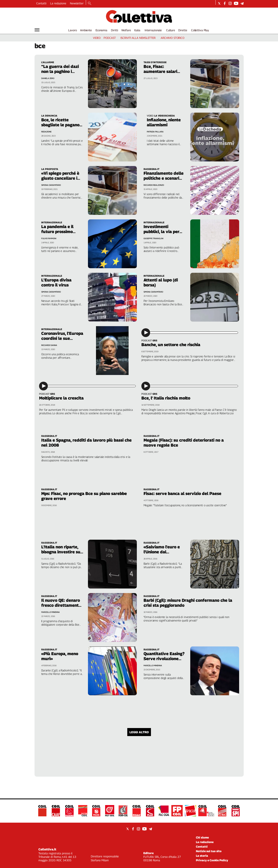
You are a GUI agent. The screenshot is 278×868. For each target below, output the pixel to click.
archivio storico (173, 38)
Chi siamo (202, 837)
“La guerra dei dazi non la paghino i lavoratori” (60, 71)
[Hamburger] (37, 30)
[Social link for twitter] (219, 3)
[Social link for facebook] (225, 3)
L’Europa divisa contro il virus (56, 282)
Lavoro (72, 30)
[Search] (90, 4)
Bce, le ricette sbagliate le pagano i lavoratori (61, 125)
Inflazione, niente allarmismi (164, 122)
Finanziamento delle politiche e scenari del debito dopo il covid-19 (164, 181)
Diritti (114, 30)
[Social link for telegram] (242, 3)
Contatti (41, 3)
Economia (101, 30)
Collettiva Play (200, 30)
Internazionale (153, 30)
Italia (137, 30)
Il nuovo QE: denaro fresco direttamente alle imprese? (61, 605)
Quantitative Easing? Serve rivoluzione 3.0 (164, 659)
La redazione (58, 3)
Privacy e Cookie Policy (212, 860)
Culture (171, 30)
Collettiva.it (47, 849)
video (97, 38)
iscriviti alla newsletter (138, 38)
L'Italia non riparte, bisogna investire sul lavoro (61, 552)
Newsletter (77, 3)
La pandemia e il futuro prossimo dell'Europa (57, 232)
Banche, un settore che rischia (171, 345)
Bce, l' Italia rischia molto (166, 398)
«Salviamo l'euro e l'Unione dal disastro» (162, 552)
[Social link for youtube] (236, 3)
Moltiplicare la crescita (61, 398)
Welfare (126, 30)
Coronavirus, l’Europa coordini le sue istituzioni (62, 338)
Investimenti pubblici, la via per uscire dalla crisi (161, 232)
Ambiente (86, 30)
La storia (202, 856)
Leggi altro (139, 732)
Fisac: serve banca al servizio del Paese (182, 493)
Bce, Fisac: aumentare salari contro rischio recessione (160, 74)
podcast (110, 38)
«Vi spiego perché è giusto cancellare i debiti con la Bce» (60, 178)
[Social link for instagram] (230, 3)
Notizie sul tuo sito (209, 851)
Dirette (183, 30)
